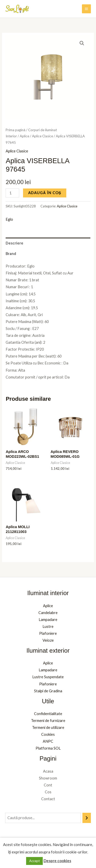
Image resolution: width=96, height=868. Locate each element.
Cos (48, 792)
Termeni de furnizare (48, 721)
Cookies (48, 734)
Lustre (48, 626)
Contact (48, 799)
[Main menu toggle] (86, 9)
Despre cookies (57, 861)
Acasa (48, 771)
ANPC (48, 741)
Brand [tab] (11, 254)
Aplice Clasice (42, 136)
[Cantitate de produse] (12, 193)
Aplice (24, 136)
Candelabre (48, 613)
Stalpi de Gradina (48, 691)
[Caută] (87, 818)
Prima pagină (15, 130)
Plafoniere (48, 633)
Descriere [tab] (14, 243)
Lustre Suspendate (48, 677)
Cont (48, 785)
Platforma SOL (48, 748)
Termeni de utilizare (48, 727)
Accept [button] (34, 861)
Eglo (9, 219)
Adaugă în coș (45, 193)
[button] (82, 43)
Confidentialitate (48, 714)
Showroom (48, 778)
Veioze (48, 640)
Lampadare (48, 620)
